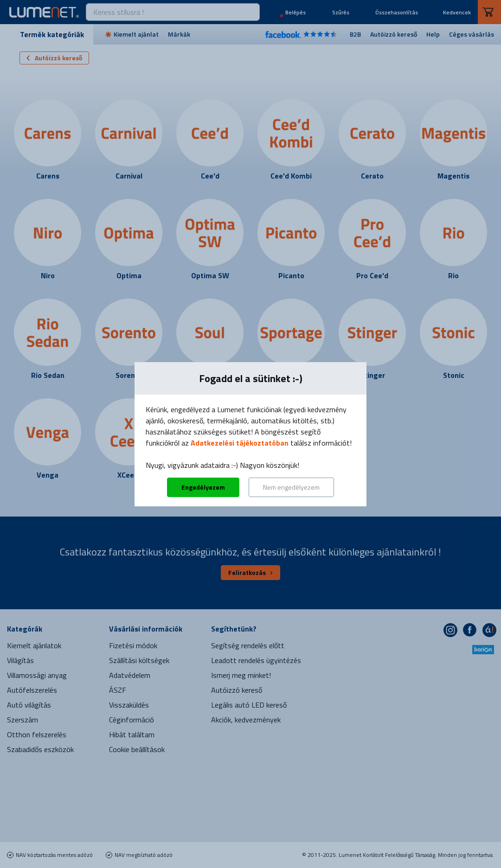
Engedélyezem (203, 487)
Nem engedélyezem (291, 487)
